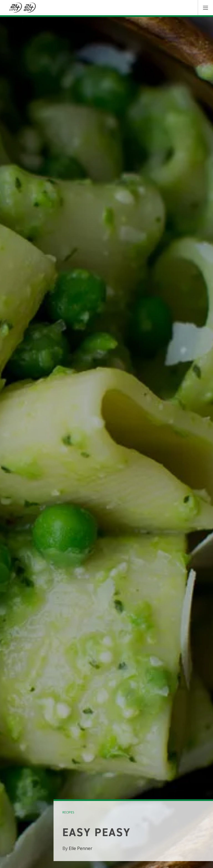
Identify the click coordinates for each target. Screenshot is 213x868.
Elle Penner (81, 848)
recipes (68, 812)
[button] (205, 8)
